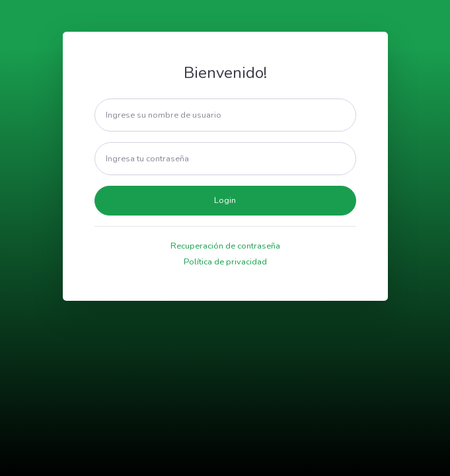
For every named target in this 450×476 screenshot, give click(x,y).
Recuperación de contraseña (225, 246)
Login (225, 200)
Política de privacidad (225, 262)
